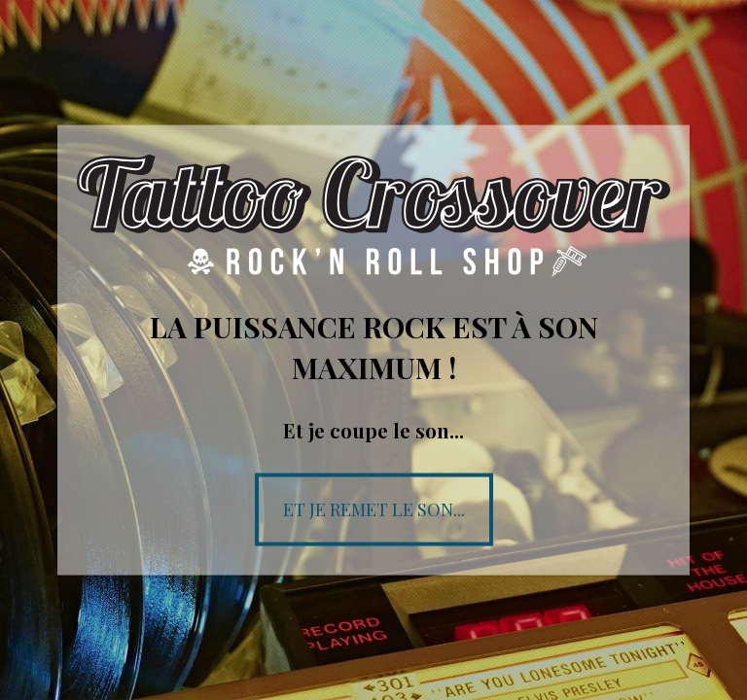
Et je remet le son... (374, 508)
